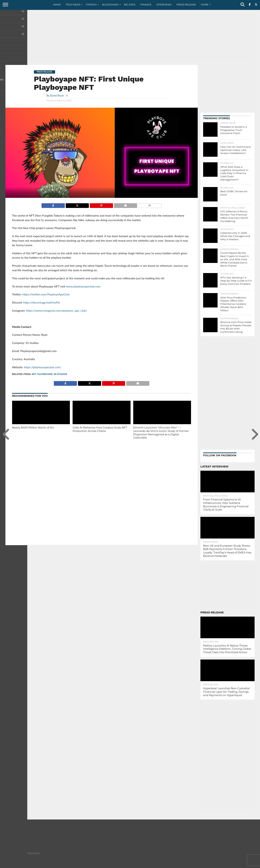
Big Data (130, 5)
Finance (146, 5)
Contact (211, 865)
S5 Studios (60, 374)
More (205, 5)
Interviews (164, 5)
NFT (34, 374)
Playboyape (45, 374)
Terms (236, 865)
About (199, 865)
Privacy (224, 865)
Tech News (73, 5)
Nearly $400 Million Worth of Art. (33, 428)
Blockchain (110, 5)
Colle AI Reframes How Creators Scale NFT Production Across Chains (100, 429)
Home (57, 5)
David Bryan (57, 95)
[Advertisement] (130, 37)
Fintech (91, 5)
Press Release (186, 5)
